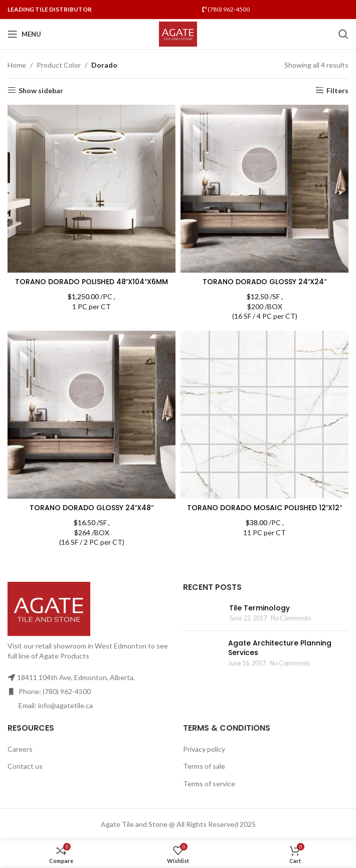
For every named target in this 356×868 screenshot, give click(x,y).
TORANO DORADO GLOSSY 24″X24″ (265, 282)
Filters (337, 90)
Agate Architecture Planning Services (280, 648)
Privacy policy (204, 749)
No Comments (291, 618)
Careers (20, 749)
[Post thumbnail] (202, 613)
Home (17, 65)
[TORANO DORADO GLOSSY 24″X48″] (92, 415)
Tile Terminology (259, 608)
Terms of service (209, 784)
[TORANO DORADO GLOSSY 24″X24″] (264, 189)
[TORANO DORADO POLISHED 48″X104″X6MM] (92, 189)
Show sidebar (41, 90)
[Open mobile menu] (24, 34)
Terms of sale (204, 766)
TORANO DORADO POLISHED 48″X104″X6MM (92, 282)
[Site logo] (178, 33)
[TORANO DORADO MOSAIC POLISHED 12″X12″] (264, 415)
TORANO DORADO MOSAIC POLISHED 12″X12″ (265, 508)
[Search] (343, 34)
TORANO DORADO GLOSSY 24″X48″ (92, 508)
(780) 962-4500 (226, 9)
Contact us (25, 766)
